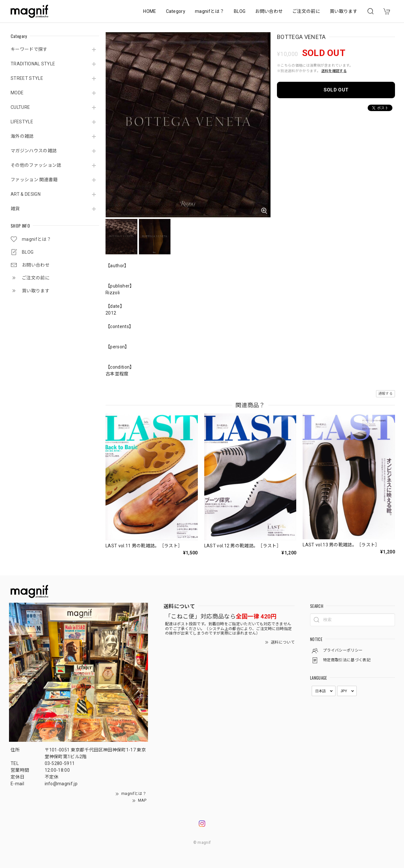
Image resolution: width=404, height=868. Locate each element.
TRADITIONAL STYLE (33, 64)
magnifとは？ (210, 11)
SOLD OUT (336, 90)
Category (176, 11)
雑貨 (15, 209)
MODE (17, 93)
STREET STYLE (27, 78)
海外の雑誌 (22, 136)
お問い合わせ (269, 11)
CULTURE (20, 107)
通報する (386, 394)
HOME (150, 11)
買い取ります (344, 11)
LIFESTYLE (22, 122)
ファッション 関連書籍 (34, 180)
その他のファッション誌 (36, 165)
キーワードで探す (29, 49)
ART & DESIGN (26, 194)
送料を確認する (334, 71)
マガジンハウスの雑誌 (34, 151)
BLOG (240, 11)
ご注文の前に (306, 11)
